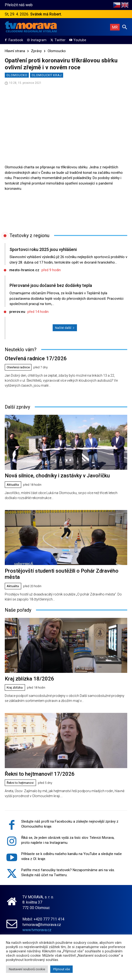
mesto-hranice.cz (24, 270)
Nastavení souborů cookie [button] (27, 969)
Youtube (80, 40)
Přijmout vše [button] (61, 969)
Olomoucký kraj (47, 75)
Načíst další (65, 328)
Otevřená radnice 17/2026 (36, 358)
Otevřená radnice (18, 367)
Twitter (60, 40)
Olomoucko (57, 51)
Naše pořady (18, 610)
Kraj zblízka (15, 687)
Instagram (39, 40)
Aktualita (13, 485)
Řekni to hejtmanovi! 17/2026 (40, 774)
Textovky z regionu (29, 235)
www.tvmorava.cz (37, 930)
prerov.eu (17, 312)
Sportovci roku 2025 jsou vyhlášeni (43, 249)
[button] (125, 27)
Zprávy (36, 51)
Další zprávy (17, 407)
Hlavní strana (15, 51)
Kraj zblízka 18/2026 (29, 679)
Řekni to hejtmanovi (20, 783)
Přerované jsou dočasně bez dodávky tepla (51, 285)
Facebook (16, 40)
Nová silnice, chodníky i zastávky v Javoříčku (57, 476)
